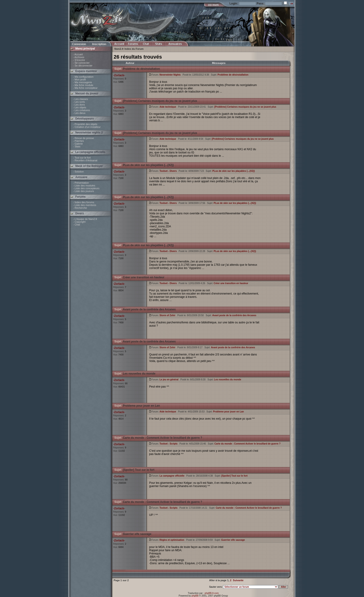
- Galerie (78, 144)
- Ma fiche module (83, 85)
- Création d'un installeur (87, 127)
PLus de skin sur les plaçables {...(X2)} (148, 165)
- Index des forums (84, 202)
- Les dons (79, 105)
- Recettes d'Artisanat (85, 160)
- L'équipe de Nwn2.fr (85, 219)
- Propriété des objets (85, 124)
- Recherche (80, 208)
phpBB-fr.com (212, 593)
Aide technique (168, 107)
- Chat (77, 225)
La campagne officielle (172, 476)
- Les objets (80, 107)
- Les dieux (79, 113)
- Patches (78, 141)
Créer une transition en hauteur (144, 277)
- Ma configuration (83, 77)
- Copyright (79, 222)
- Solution (78, 172)
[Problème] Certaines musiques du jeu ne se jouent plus (160, 101)
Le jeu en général (169, 380)
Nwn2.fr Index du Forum (129, 49)
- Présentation (81, 183)
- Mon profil (80, 80)
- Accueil (78, 54)
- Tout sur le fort (82, 158)
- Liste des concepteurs (86, 188)
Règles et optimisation (172, 540)
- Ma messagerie (83, 82)
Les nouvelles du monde (139, 374)
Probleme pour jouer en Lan (141, 406)
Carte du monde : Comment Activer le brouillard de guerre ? (162, 438)
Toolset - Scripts (169, 444)
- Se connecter (81, 63)
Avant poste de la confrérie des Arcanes (149, 309)
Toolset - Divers (168, 171)
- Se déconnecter (83, 66)
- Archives (79, 57)
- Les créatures (82, 110)
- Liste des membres (85, 205)
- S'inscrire (79, 60)
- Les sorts (79, 102)
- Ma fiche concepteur (85, 88)
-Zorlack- (119, 75)
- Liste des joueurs (84, 191)
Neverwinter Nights (170, 75)
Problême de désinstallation (141, 69)
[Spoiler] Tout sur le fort (139, 470)
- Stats (77, 146)
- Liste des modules (84, 186)
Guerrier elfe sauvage (137, 534)
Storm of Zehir (167, 315)
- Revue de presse (84, 138)
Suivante (238, 580)
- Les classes (81, 99)
